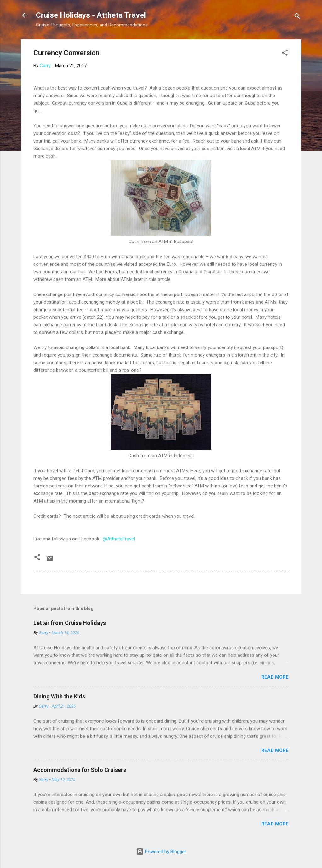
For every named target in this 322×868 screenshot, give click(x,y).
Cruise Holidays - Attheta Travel (91, 15)
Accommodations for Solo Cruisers (80, 770)
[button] (285, 54)
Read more (275, 677)
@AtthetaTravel (119, 539)
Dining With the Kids (59, 696)
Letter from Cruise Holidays (70, 623)
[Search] (297, 17)
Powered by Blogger (161, 852)
